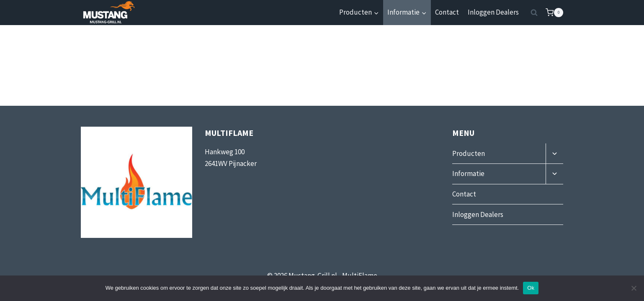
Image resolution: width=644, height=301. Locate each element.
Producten (469, 153)
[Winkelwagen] (554, 12)
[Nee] (634, 288)
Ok (531, 288)
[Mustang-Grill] (108, 13)
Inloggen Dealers (493, 12)
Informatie (468, 173)
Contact (447, 12)
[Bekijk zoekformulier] (534, 13)
